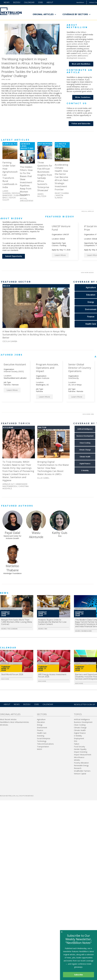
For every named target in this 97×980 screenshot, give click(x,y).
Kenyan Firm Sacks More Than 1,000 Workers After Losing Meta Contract (17, 622)
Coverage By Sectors (77, 14)
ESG (76, 741)
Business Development (83, 722)
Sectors (42, 714)
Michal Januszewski (27, 200)
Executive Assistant (15, 364)
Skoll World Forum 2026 (12, 674)
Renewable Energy (81, 765)
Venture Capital (80, 774)
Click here (6, 238)
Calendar (29, 2)
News (7, 2)
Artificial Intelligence (82, 719)
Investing (41, 736)
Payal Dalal (12, 533)
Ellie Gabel (43, 478)
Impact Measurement (83, 755)
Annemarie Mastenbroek (15, 485)
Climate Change (80, 728)
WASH (39, 749)
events (85, 53)
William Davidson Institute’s (76, 33)
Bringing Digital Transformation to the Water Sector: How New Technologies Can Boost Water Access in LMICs (53, 468)
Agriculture (41, 719)
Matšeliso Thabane (12, 568)
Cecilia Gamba (10, 341)
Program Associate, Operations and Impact (47, 368)
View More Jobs (88, 414)
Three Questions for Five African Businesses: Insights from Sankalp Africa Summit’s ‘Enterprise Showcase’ (45, 176)
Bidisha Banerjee (11, 194)
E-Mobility (78, 736)
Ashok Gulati (9, 199)
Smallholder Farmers (82, 771)
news (79, 53)
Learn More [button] (60, 255)
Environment (42, 728)
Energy (40, 725)
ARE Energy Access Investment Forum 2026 (52, 676)
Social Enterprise (44, 738)
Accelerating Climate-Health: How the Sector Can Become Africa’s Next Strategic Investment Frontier (62, 177)
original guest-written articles (78, 43)
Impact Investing (81, 752)
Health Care (42, 733)
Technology (42, 741)
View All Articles (88, 211)
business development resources (77, 57)
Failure (77, 744)
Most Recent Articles (8, 719)
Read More (5, 679)
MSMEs (77, 760)
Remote (15, 385)
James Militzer (42, 195)
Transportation (43, 747)
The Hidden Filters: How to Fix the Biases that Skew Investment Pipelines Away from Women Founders (26, 181)
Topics (78, 714)
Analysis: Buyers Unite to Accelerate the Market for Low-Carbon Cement (53, 622)
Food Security (79, 747)
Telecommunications (45, 744)
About (50, 2)
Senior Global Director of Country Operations (80, 368)
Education (41, 722)
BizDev (17, 2)
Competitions (89, 245)
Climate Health (80, 730)
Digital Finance (80, 733)
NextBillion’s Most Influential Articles (14, 722)
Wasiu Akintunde (36, 535)
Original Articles (44, 14)
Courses (55, 245)
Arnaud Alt (8, 484)
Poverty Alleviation (81, 763)
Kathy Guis (60, 533)
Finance (40, 730)
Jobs (40, 2)
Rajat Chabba (62, 193)
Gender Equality (80, 749)
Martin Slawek (59, 197)
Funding (63, 245)
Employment (79, 738)
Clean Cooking (80, 725)
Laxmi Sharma (7, 192)
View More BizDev (87, 273)
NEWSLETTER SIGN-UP (84, 705)
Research (78, 768)
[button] (81, 64)
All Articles (4, 725)
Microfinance (79, 757)
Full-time (7, 385)
